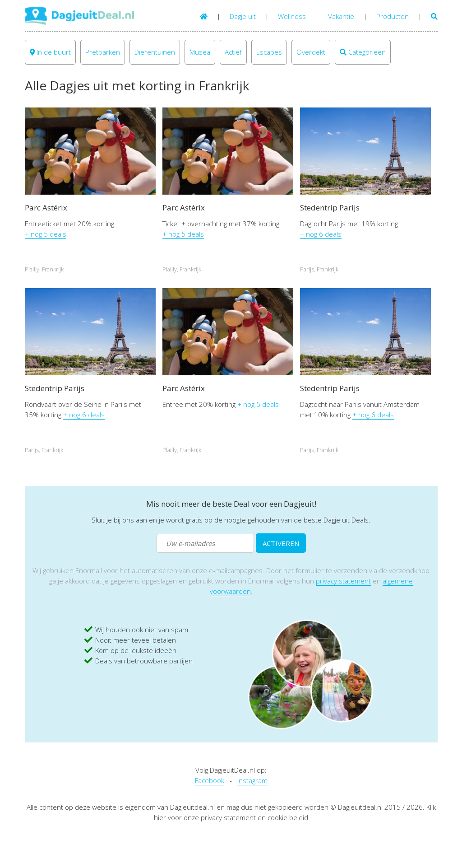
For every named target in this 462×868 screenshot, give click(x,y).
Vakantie (341, 16)
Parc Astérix (46, 208)
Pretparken (103, 52)
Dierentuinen (155, 52)
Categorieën (363, 52)
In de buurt (50, 52)
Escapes (269, 52)
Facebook (210, 780)
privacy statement (343, 581)
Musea (200, 52)
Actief (233, 52)
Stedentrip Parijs (330, 208)
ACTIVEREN (281, 543)
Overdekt (311, 52)
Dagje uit (243, 16)
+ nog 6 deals (321, 234)
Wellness (292, 16)
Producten (393, 16)
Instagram (252, 780)
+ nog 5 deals (46, 234)
